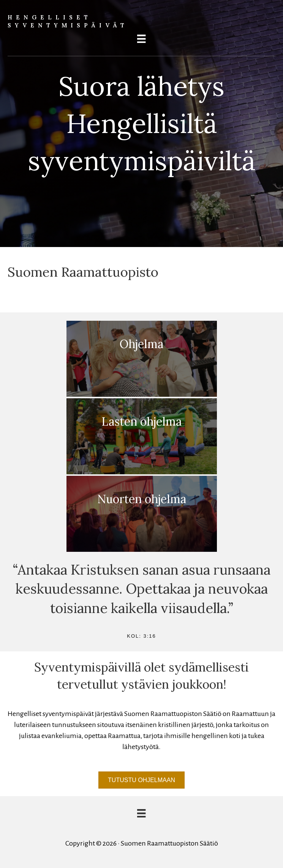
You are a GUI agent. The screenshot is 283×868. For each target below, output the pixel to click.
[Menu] (141, 39)
